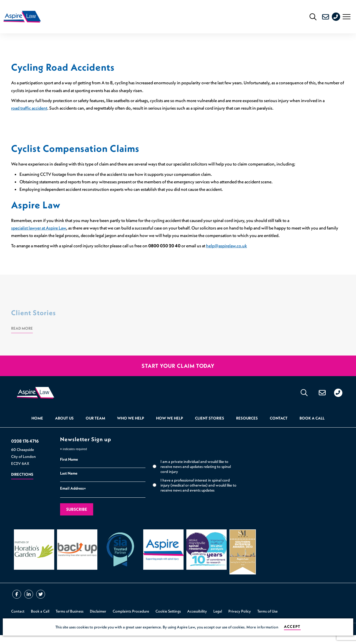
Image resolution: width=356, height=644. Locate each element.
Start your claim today (178, 370)
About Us (64, 427)
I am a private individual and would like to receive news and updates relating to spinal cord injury (196, 475)
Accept (292, 627)
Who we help (131, 427)
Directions (22, 483)
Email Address (73, 498)
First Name (69, 468)
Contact (279, 427)
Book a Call (312, 427)
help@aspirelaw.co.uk (227, 250)
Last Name (69, 482)
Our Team (95, 427)
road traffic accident (29, 113)
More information (262, 627)
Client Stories (210, 427)
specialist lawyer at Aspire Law (39, 232)
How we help (170, 427)
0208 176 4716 (338, 19)
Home (37, 427)
